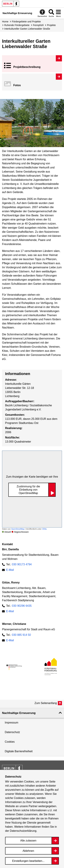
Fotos (17, 85)
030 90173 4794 (22, 564)
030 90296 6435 (22, 606)
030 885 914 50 (21, 635)
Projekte (51, 25)
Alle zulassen (28, 841)
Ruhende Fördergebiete (17, 25)
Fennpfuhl (38, 25)
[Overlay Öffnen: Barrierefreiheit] (42, 13)
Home (5, 22)
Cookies (10, 742)
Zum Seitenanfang (46, 703)
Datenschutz (12, 732)
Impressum (12, 723)
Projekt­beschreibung (27, 67)
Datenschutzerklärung (23, 831)
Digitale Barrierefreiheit (19, 751)
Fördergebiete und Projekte (26, 22)
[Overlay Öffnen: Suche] (51, 13)
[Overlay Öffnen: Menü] (58, 13)
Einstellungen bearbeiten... (28, 861)
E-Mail (10, 570)
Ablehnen (28, 851)
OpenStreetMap (18, 529)
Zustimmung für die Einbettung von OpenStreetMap (28, 490)
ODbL (44, 529)
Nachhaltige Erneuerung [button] (19, 713)
